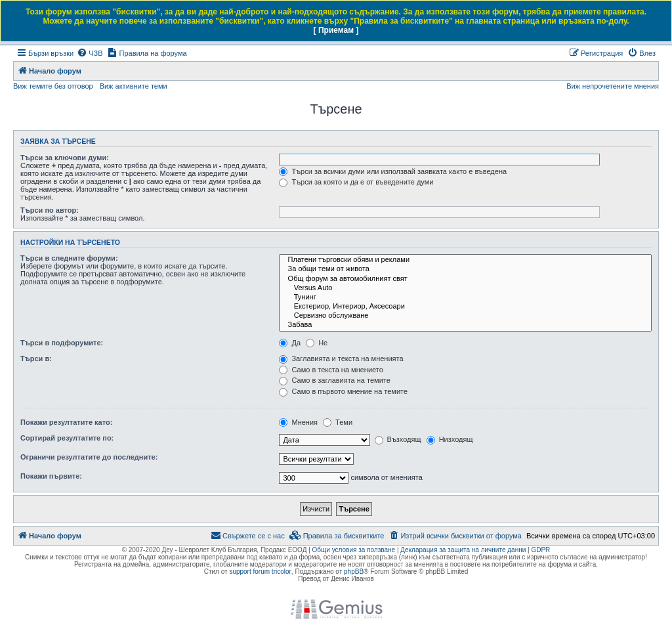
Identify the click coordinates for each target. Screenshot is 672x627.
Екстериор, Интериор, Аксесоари (465, 307)
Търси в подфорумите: (62, 343)
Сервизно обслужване (465, 316)
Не (317, 343)
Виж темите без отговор (53, 86)
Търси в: (36, 358)
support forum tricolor (260, 572)
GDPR (540, 550)
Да (290, 343)
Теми (338, 422)
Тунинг (465, 297)
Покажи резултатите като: (66, 422)
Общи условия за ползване (354, 550)
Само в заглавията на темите (334, 380)
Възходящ (398, 439)
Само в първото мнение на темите (343, 391)
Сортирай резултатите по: (67, 438)
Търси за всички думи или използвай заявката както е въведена (393, 171)
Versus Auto (465, 288)
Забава (465, 325)
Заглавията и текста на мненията (341, 358)
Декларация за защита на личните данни (463, 550)
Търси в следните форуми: (69, 258)
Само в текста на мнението (331, 370)
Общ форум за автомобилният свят (465, 279)
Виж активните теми (134, 86)
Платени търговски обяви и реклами (465, 260)
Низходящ (450, 439)
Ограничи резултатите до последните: (89, 457)
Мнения (298, 422)
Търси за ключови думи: (65, 158)
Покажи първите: (51, 476)
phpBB (354, 572)
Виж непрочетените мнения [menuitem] (613, 86)
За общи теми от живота (465, 269)
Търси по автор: (50, 210)
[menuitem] (90, 53)
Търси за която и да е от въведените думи (356, 182)
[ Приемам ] (336, 30)
